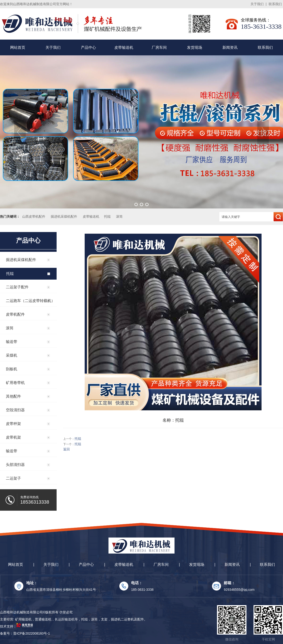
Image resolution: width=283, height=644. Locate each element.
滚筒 (119, 217)
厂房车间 (159, 47)
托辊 (107, 217)
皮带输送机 (124, 47)
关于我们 (257, 4)
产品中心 (88, 47)
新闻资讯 (230, 47)
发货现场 (195, 47)
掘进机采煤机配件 (64, 217)
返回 (67, 449)
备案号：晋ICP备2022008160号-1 (25, 633)
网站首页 (18, 47)
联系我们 (275, 4)
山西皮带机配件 (34, 217)
